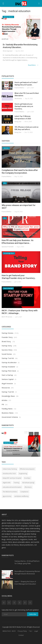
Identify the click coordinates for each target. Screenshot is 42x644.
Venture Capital (8, 379)
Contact (21, 635)
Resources (6, 388)
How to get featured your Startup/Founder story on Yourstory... (24, 106)
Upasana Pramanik (8, 247)
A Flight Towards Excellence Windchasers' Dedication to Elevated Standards (20, 450)
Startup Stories (8, 333)
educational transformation (12, 487)
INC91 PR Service (7, 317)
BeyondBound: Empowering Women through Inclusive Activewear (27, 573)
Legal (36, 631)
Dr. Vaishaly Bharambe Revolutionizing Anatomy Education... (20, 46)
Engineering (23, 473)
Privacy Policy (22, 631)
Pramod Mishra (19, 88)
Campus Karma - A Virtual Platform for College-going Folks (27, 562)
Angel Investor (7, 383)
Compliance (24, 492)
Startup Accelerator (9, 362)
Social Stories (7, 354)
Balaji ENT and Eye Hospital (12, 478)
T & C (31, 631)
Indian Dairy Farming (10, 469)
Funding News (7, 409)
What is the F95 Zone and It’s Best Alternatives (27, 94)
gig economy (7, 496)
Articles (5, 400)
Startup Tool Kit (8, 358)
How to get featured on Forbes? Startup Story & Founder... (26, 84)
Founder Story (7, 337)
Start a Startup (7, 375)
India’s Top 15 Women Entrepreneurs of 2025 (23, 117)
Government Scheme (10, 417)
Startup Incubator (8, 367)
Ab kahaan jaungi (28, 483)
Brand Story (6, 341)
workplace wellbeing (21, 496)
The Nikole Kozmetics (10, 492)
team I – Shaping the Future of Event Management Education (25, 583)
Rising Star (18, 122)
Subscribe (33, 614)
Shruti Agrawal (8, 51)
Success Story (7, 350)
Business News (8, 413)
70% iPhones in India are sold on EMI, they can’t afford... (26, 128)
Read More (33, 65)
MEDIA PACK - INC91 (9, 631)
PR (3, 404)
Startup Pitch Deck (9, 371)
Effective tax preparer (27, 469)
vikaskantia (18, 98)
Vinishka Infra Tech (9, 473)
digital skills (7, 483)
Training (16, 483)
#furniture (28, 487)
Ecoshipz (27, 478)
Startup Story (7, 346)
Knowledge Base (8, 396)
